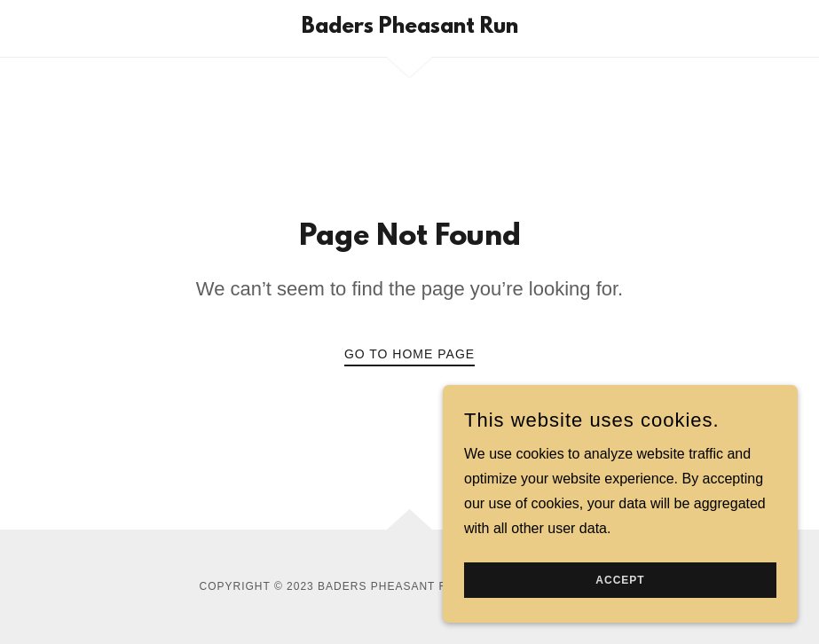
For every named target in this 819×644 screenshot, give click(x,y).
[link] (409, 28)
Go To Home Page (409, 354)
